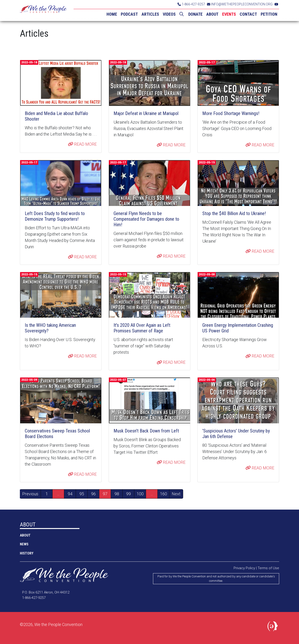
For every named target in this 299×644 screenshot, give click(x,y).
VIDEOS (169, 14)
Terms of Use (268, 568)
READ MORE (82, 144)
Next (176, 494)
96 (93, 494)
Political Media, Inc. (273, 627)
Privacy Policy (244, 568)
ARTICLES (150, 14)
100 (140, 494)
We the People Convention (43, 11)
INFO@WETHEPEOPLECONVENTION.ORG (240, 4)
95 (82, 494)
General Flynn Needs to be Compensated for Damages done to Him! (146, 219)
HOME (112, 14)
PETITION (269, 14)
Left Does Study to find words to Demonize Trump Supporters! (55, 216)
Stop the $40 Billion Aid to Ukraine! (234, 213)
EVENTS (229, 14)
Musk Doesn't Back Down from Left (146, 431)
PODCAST (129, 14)
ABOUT (212, 14)
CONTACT (248, 14)
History (27, 553)
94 (70, 494)
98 (117, 494)
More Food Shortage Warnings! (231, 113)
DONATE (195, 14)
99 (128, 494)
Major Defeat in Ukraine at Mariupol (146, 113)
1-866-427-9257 (191, 4)
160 (164, 494)
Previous (30, 494)
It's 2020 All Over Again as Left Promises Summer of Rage (142, 328)
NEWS (24, 544)
